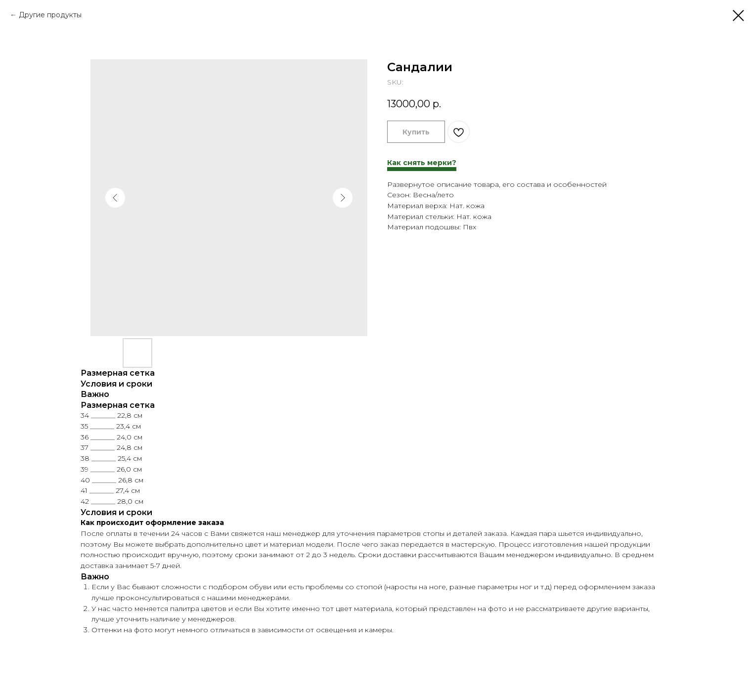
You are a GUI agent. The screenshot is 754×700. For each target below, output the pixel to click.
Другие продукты (50, 15)
